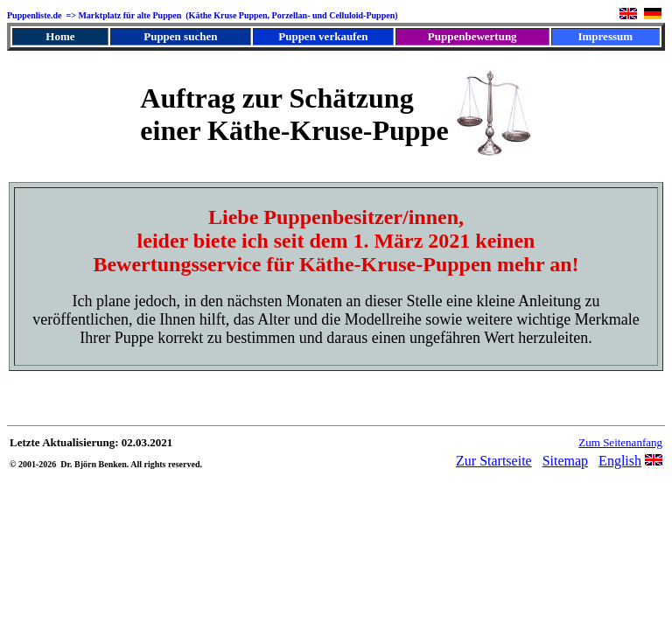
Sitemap (565, 461)
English (620, 461)
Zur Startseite (494, 461)
